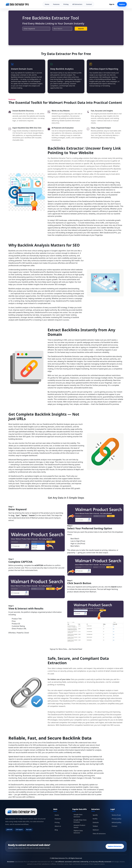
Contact (89, 4)
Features (56, 4)
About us (58, 826)
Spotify (95, 815)
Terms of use (116, 815)
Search (81, 29)
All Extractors (77, 4)
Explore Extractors (115, 846)
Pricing (66, 4)
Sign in (112, 4)
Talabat (95, 826)
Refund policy (116, 822)
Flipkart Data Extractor (78, 832)
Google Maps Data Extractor (80, 821)
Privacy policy (116, 819)
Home (47, 4)
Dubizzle (96, 822)
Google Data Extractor (78, 816)
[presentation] (38, 36)
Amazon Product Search (79, 826)
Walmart (96, 830)
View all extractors (99, 834)
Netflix (95, 819)
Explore (122, 4)
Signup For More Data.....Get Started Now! (66, 649)
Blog (56, 830)
